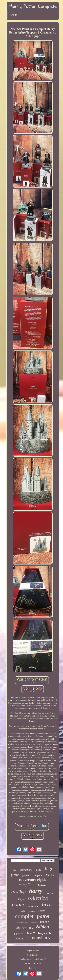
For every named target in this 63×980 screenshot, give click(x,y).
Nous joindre (33, 955)
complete (38, 875)
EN (30, 968)
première (32, 911)
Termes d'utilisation (33, 963)
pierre (15, 875)
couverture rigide (33, 880)
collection (38, 898)
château (42, 885)
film (31, 928)
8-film (39, 870)
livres (48, 904)
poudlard (26, 875)
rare (14, 870)
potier (18, 904)
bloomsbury (39, 938)
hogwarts (45, 933)
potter (44, 916)
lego (49, 869)
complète (26, 885)
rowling (18, 892)
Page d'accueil (33, 950)
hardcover (33, 906)
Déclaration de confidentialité (33, 959)
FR (35, 968)
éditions (19, 939)
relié (41, 910)
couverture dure (22, 923)
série (50, 874)
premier (34, 923)
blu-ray (21, 928)
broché (44, 922)
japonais (19, 933)
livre (31, 933)
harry (36, 891)
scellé (23, 911)
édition (43, 927)
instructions (26, 870)
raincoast (50, 893)
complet (24, 916)
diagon (21, 899)
